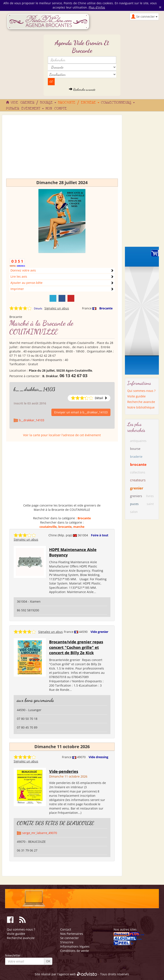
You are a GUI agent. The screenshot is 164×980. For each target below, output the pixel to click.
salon (134, 512)
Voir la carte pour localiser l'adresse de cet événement (62, 435)
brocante (65, 527)
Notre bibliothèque (141, 407)
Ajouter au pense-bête (26, 283)
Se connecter (70, 938)
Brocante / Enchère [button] (79, 103)
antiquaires (138, 441)
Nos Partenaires (72, 934)
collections (138, 472)
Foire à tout (100, 535)
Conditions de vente (75, 951)
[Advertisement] (62, 149)
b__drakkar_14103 (34, 389)
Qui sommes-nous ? (141, 391)
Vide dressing (98, 757)
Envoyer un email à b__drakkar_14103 (81, 412)
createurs (138, 480)
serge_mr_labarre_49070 (40, 833)
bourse (135, 449)
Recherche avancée (82, 89)
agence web (67, 974)
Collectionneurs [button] (118, 103)
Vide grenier (99, 632)
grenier (137, 488)
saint (150, 504)
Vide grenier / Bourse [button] (33, 103)
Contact (66, 929)
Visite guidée (136, 396)
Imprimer (17, 289)
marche (79, 527)
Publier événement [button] (25, 109)
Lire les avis (19, 276)
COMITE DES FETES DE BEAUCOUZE (56, 823)
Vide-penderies (64, 771)
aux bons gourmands (35, 700)
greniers (136, 496)
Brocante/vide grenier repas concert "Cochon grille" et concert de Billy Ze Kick (76, 647)
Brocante (106, 308)
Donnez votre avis (23, 270)
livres (150, 496)
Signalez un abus (57, 308)
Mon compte (56, 109)
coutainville (48, 527)
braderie (136, 457)
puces (134, 504)
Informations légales (75, 946)
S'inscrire (67, 942)
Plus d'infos (97, 7)
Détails (38, 308)
